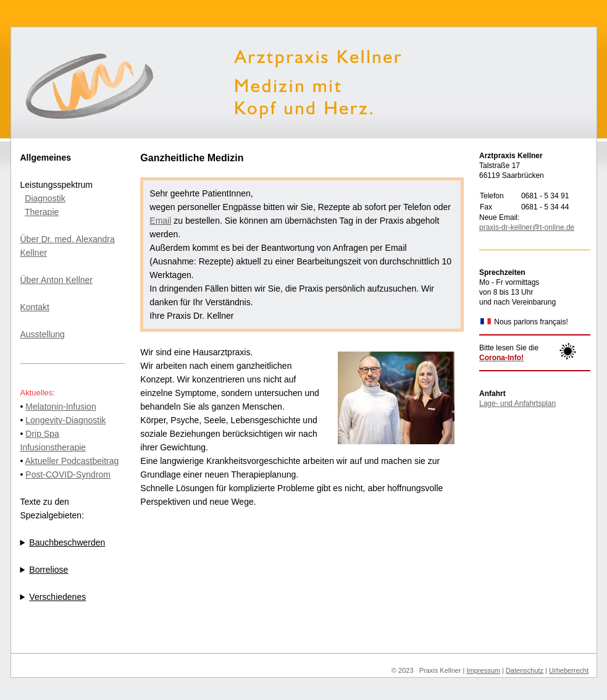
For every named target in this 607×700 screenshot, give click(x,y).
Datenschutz (525, 670)
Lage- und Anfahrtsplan (517, 403)
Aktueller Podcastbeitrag (72, 461)
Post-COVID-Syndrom (68, 474)
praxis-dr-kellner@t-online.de (527, 227)
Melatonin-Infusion (61, 407)
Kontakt (35, 307)
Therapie (42, 212)
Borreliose (48, 570)
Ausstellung (43, 334)
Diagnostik (45, 198)
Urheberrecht (569, 670)
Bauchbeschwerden (67, 542)
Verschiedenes (57, 597)
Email (160, 221)
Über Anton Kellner (57, 280)
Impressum (484, 670)
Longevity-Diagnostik (65, 420)
